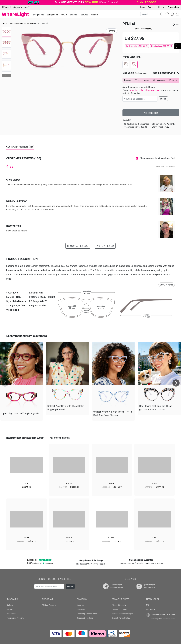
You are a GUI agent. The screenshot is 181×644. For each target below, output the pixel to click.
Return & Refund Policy (121, 617)
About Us (80, 604)
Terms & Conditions (119, 609)
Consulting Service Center (87, 613)
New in (64, 15)
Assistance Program (15, 617)
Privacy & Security (119, 604)
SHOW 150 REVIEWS (78, 246)
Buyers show (173, 7)
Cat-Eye (12, 23)
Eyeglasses (39, 15)
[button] (7, 76)
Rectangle (21, 23)
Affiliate (95, 15)
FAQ (148, 604)
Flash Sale (11, 613)
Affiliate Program (49, 604)
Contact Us (81, 609)
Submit (163, 99)
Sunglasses (52, 15)
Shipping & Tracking (85, 617)
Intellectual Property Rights (122, 613)
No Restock (151, 113)
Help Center (151, 609)
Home (4, 23)
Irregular (29, 23)
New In (10, 609)
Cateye (10, 604)
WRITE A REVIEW (105, 246)
